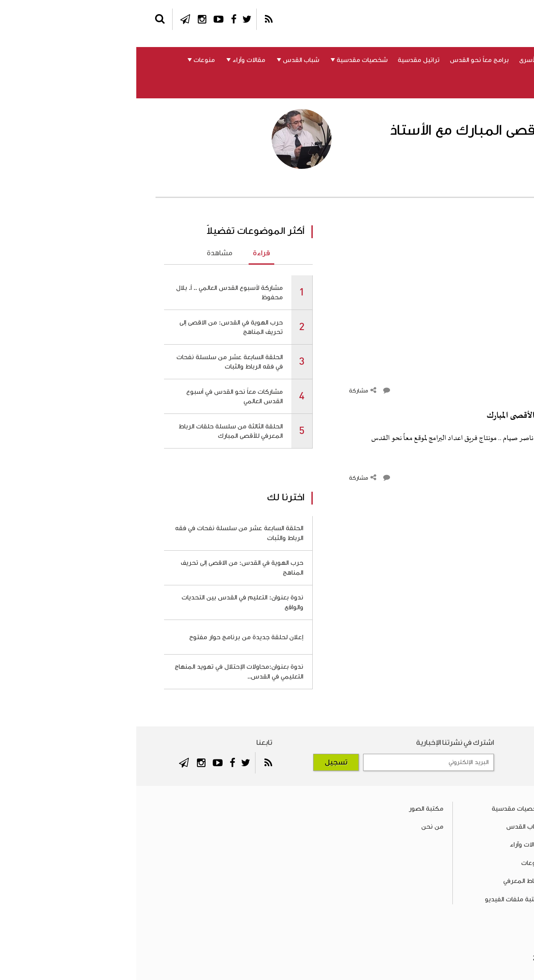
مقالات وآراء (113, 60)
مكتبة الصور (290, 809)
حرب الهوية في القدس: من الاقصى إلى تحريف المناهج (95, 327)
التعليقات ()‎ (486, 391)
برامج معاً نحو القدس (343, 60)
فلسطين (506, 60)
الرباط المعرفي (499, 86)
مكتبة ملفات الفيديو (377, 899)
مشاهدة (83, 253)
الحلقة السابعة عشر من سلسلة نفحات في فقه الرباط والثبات (93, 362)
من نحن (450, 86)
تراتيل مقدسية (282, 60)
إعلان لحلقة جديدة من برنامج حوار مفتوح (110, 637)
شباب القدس (165, 60)
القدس (473, 60)
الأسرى (392, 60)
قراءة (125, 253)
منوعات (68, 60)
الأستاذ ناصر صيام (468, 178)
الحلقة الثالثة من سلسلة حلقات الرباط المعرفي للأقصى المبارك (94, 431)
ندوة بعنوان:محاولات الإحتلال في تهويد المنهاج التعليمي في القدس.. (103, 671)
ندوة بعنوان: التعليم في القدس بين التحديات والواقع (106, 602)
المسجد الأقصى (432, 60)
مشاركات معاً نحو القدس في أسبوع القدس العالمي (98, 396)
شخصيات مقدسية (226, 60)
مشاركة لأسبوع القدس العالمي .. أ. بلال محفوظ (93, 292)
